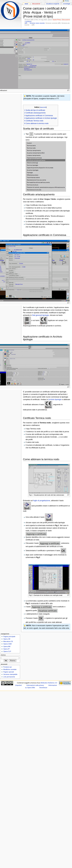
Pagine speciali (9, 672)
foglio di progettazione (42, 501)
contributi (28, 21)
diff (26, 23)
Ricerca (3, 655)
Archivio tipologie (55, 400)
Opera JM (7, 639)
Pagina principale (9, 636)
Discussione (66, 20)
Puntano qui (7, 667)
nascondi (43, 107)
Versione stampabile (10, 674)
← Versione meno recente (36, 23)
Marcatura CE (8, 641)
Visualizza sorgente (53, 4)
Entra (67, 1)
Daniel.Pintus (57, 20)
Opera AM (7, 646)
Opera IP (6, 649)
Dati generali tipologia (40, 315)
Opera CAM (7, 644)
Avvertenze (43, 688)
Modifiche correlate (10, 669)
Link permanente (9, 677)
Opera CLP (7, 651)
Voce (26, 4)
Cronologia (67, 4)
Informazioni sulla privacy (35, 685)
